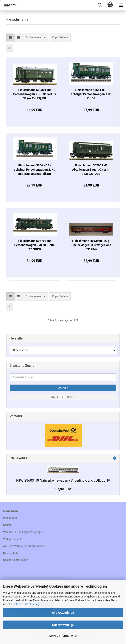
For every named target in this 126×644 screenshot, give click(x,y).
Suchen (63, 388)
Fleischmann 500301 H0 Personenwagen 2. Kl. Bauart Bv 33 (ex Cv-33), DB (35, 94)
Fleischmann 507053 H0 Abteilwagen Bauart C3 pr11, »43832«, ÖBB (91, 170)
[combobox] (36, 38)
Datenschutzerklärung (26, 604)
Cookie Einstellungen (16, 560)
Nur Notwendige (63, 625)
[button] (10, 38)
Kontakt (8, 525)
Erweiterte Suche (63, 397)
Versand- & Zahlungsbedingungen (23, 532)
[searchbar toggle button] (100, 5)
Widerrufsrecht (12, 539)
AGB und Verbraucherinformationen (24, 546)
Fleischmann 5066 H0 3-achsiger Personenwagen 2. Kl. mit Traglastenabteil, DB (34, 170)
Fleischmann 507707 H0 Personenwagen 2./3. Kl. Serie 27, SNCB (34, 245)
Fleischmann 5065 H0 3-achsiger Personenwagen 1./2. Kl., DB (91, 94)
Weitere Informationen (63, 636)
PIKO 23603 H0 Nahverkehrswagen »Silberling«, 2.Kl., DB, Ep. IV (63, 480)
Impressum (10, 518)
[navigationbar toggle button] (121, 5)
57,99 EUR (63, 489)
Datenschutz (11, 553)
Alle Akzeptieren (63, 613)
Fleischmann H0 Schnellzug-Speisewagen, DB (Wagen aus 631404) (91, 245)
